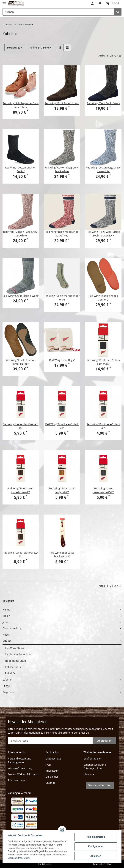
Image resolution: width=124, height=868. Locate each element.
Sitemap (51, 783)
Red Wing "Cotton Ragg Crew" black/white (62, 169)
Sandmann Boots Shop (19, 654)
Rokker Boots (13, 667)
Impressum (52, 771)
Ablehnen (96, 856)
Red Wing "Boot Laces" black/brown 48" (21, 490)
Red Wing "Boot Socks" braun (62, 103)
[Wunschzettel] (100, 3)
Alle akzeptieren (96, 837)
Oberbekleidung (12, 628)
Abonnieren (104, 741)
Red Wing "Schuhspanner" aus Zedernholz (21, 105)
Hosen (6, 635)
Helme (6, 610)
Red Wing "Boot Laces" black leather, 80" (103, 362)
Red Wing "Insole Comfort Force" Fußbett (21, 362)
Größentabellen (93, 759)
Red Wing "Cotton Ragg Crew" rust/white (21, 234)
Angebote (8, 692)
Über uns (89, 774)
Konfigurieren (96, 846)
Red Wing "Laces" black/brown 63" (21, 555)
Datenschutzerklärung (69, 729)
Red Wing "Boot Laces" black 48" (62, 426)
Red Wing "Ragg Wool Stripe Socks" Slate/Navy (103, 234)
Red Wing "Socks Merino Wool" (21, 296)
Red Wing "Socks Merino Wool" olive (62, 298)
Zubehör (10, 673)
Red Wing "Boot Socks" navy (103, 103)
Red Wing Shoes (15, 648)
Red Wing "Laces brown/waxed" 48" (103, 490)
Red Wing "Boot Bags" (62, 360)
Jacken (6, 622)
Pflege (6, 686)
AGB (48, 765)
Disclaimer (52, 777)
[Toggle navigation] (4, 2)
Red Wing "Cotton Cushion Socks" (21, 169)
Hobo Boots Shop (15, 661)
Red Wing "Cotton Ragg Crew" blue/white (103, 169)
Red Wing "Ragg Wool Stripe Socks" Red (62, 234)
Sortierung (13, 48)
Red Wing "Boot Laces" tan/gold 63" (62, 490)
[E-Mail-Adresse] (50, 741)
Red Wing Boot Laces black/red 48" (62, 555)
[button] (92, 3)
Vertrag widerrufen (100, 785)
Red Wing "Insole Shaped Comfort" (103, 298)
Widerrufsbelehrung (20, 768)
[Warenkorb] (113, 3)
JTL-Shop (108, 864)
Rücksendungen (18, 780)
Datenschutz (53, 759)
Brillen (6, 616)
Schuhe (7, 641)
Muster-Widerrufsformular (24, 774)
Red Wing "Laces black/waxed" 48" (21, 426)
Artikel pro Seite (39, 48)
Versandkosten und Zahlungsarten (20, 760)
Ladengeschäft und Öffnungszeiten (95, 767)
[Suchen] (58, 12)
